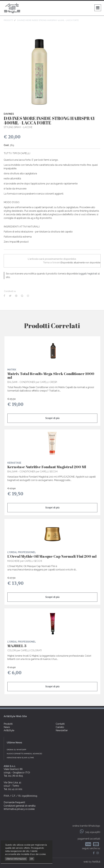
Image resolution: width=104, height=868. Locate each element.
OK (32, 859)
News (7, 727)
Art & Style (13, 8)
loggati (82, 274)
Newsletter (62, 730)
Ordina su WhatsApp (16, 750)
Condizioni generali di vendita (20, 806)
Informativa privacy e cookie (19, 809)
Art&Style (9, 730)
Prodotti (8, 724)
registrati (92, 274)
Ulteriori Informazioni (16, 859)
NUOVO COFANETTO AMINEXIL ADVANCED (24, 754)
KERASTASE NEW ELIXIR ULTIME (20, 758)
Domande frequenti (14, 802)
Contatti (60, 724)
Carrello (60, 727)
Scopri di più (52, 418)
